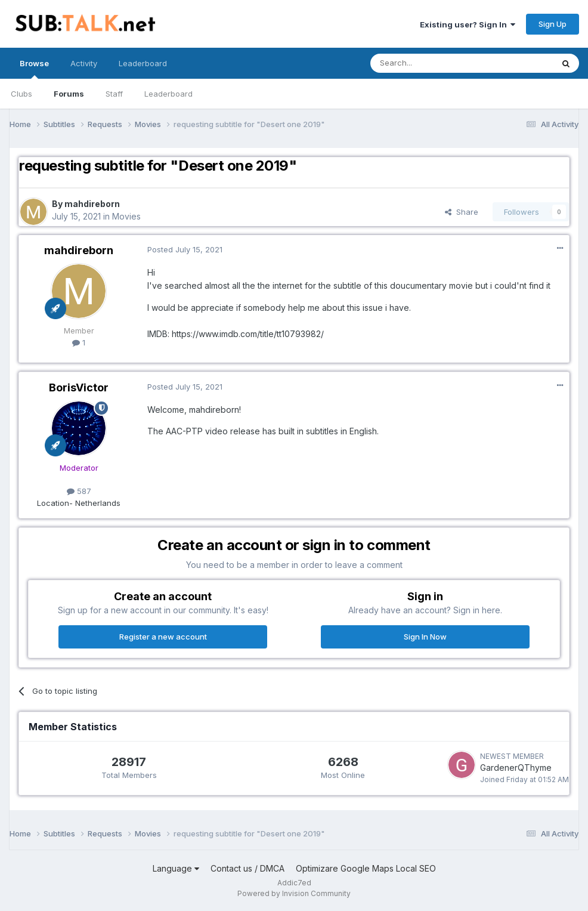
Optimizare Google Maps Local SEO (366, 868)
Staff (114, 94)
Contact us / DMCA (247, 868)
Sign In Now (425, 637)
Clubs (21, 94)
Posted (185, 249)
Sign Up (553, 24)
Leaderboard (168, 94)
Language (176, 868)
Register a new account (163, 637)
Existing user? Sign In (468, 24)
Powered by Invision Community (294, 893)
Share (462, 212)
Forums (69, 94)
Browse (34, 69)
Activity (84, 63)
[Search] (431, 63)
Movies (126, 216)
